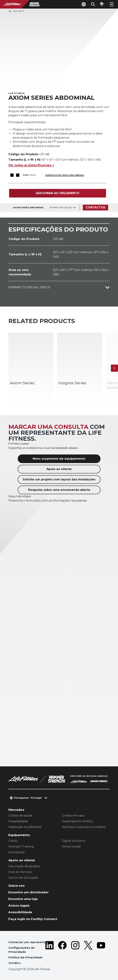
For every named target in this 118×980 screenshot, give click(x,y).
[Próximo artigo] (114, 368)
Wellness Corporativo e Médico (84, 827)
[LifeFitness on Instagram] (75, 953)
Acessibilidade (20, 912)
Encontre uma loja (23, 899)
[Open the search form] (93, 4)
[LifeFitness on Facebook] (62, 953)
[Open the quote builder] (102, 4)
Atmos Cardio (71, 847)
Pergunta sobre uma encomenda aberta (59, 490)
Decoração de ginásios (24, 866)
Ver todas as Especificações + (31, 165)
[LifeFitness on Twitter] (88, 953)
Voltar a (16, 11)
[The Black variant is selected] (12, 175)
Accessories (16, 852)
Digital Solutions (73, 841)
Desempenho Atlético (78, 821)
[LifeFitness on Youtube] (101, 953)
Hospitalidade (18, 821)
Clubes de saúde (20, 816)
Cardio (13, 841)
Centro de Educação (23, 878)
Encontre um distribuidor (29, 892)
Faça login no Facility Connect (33, 919)
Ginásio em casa (73, 816)
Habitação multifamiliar (25, 827)
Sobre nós (17, 886)
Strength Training (21, 847)
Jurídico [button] (14, 963)
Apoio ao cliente (59, 469)
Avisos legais (19, 906)
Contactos (95, 207)
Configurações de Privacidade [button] (22, 950)
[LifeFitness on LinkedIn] (50, 953)
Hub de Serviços (20, 872)
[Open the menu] (112, 4)
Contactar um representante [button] (30, 942)
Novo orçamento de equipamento (59, 459)
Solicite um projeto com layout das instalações (59, 479)
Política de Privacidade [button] (25, 957)
